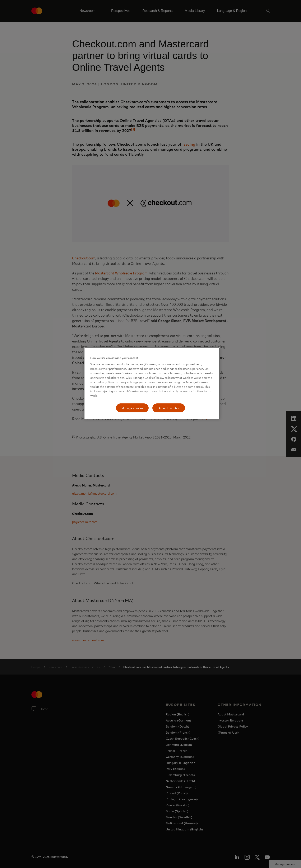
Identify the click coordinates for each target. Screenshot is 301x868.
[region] (152, 383)
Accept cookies (169, 408)
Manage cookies (132, 408)
